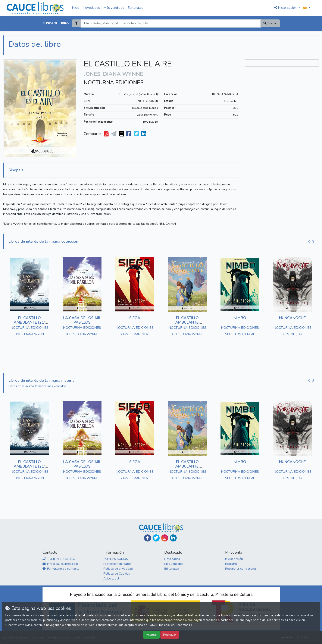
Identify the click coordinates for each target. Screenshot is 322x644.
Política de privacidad (118, 569)
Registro (231, 564)
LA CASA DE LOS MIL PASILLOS (82, 320)
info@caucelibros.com (60, 564)
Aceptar (151, 635)
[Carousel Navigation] (312, 242)
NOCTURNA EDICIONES (114, 83)
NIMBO (240, 318)
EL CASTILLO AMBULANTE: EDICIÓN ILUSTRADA (187, 322)
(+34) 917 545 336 (59, 559)
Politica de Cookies (117, 574)
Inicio (76, 8)
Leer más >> (184, 625)
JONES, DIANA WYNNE (30, 334)
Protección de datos (117, 564)
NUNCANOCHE (292, 318)
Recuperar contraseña (240, 569)
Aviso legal (111, 578)
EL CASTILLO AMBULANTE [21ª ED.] (29, 322)
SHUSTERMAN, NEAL (135, 334)
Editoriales (135, 8)
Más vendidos (114, 8)
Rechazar (170, 635)
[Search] (171, 23)
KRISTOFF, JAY (293, 334)
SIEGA (135, 318)
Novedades (91, 8)
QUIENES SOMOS (116, 559)
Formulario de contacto (61, 569)
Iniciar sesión (234, 559)
